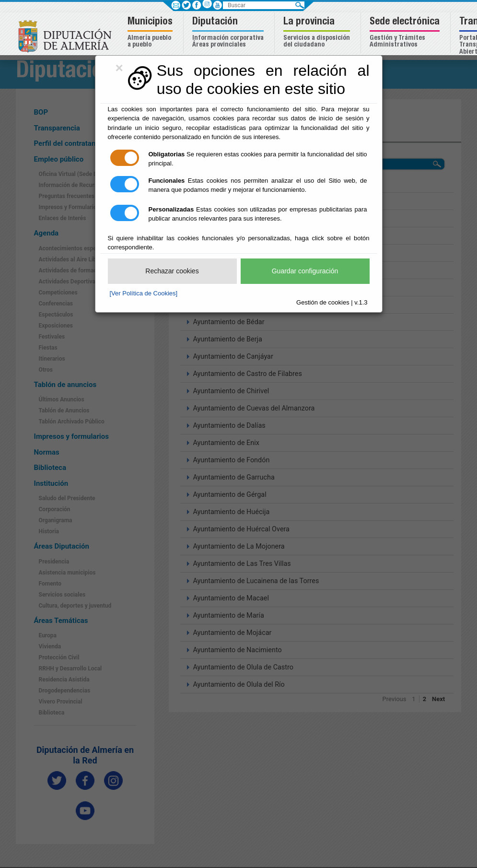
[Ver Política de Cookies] (144, 293)
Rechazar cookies (172, 271)
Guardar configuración (305, 271)
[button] (151, 33)
